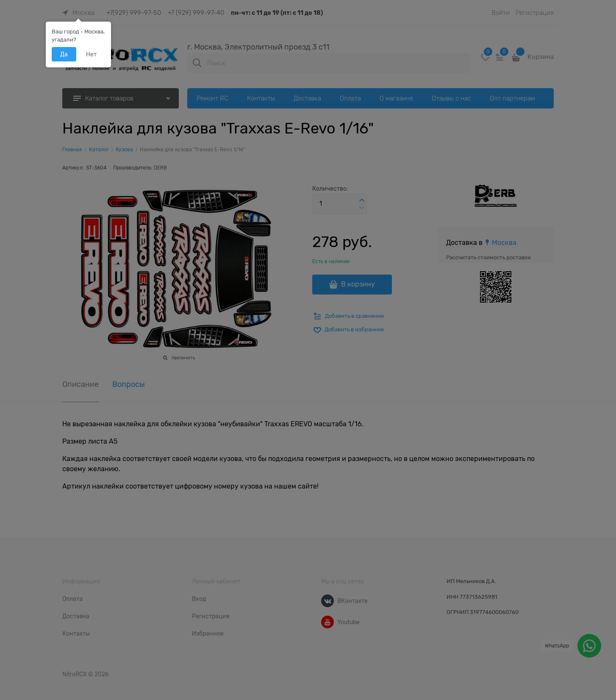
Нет (91, 54)
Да (64, 54)
